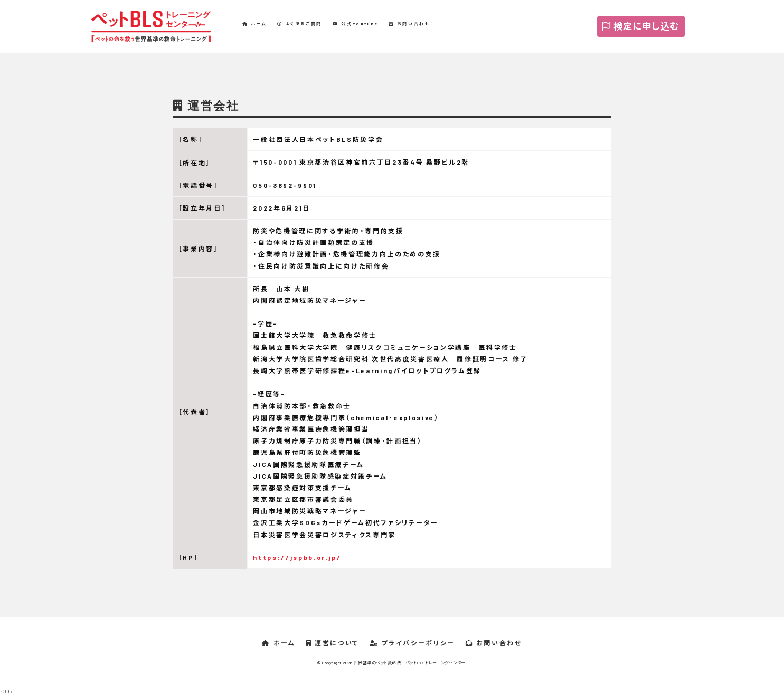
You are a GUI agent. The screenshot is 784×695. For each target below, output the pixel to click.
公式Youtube (355, 24)
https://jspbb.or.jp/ (297, 557)
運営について (333, 643)
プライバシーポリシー (412, 643)
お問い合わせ (409, 24)
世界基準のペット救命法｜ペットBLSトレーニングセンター (410, 663)
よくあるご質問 (300, 24)
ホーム (254, 24)
